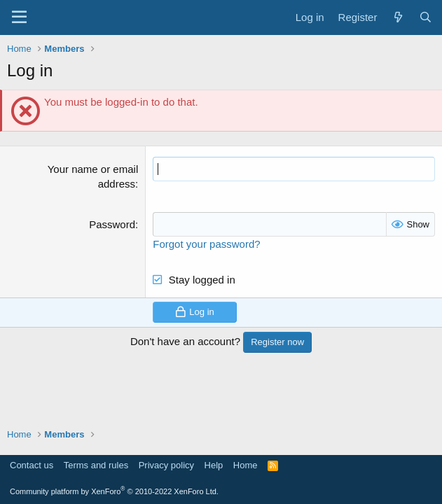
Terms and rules (96, 465)
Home (246, 465)
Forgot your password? (206, 244)
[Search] (426, 17)
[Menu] (19, 17)
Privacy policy (166, 465)
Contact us (32, 465)
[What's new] (398, 17)
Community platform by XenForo (114, 491)
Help (214, 465)
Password (112, 224)
